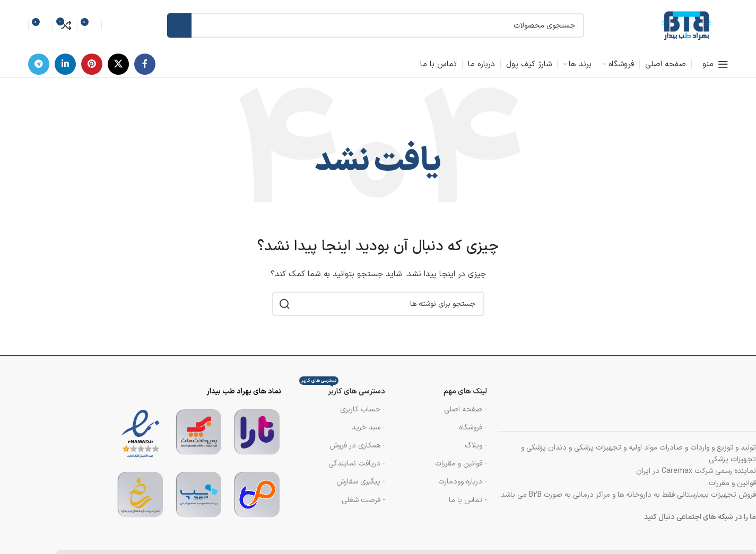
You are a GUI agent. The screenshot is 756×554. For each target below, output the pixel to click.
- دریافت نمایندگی (357, 464)
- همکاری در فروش (357, 446)
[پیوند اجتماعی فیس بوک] (145, 64)
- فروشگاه (473, 428)
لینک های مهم (465, 392)
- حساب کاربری (363, 410)
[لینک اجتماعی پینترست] (92, 64)
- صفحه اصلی (466, 410)
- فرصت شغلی (363, 500)
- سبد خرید (368, 428)
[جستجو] (376, 25)
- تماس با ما (468, 500)
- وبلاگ (476, 446)
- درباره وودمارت (463, 482)
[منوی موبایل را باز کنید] (715, 64)
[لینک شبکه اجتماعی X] (118, 64)
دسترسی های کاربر (342, 390)
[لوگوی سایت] (686, 25)
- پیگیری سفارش (361, 482)
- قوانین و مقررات (461, 464)
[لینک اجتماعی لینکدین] (65, 64)
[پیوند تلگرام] (39, 64)
